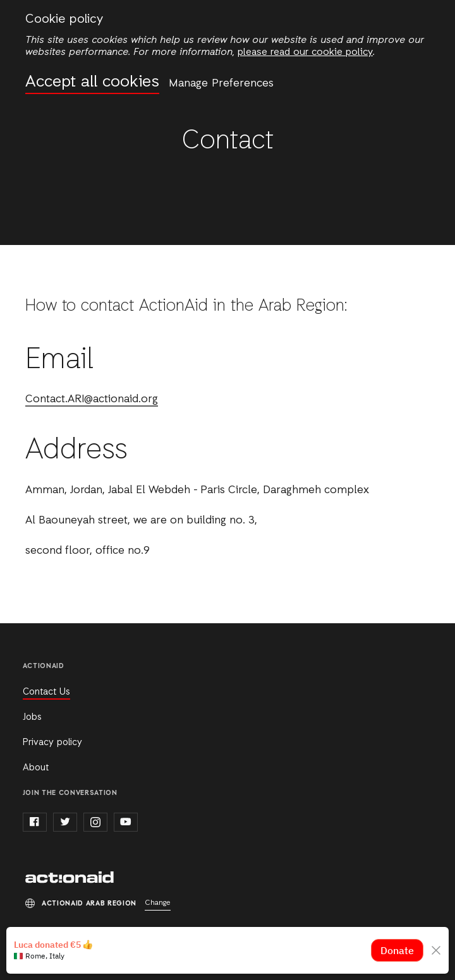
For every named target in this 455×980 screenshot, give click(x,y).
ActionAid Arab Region (70, 878)
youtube (126, 822)
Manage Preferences (221, 83)
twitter (65, 822)
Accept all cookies (92, 82)
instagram (95, 822)
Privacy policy (52, 743)
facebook (35, 822)
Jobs (32, 717)
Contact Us (46, 692)
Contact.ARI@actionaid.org (92, 399)
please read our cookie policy (305, 52)
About (36, 768)
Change (158, 903)
